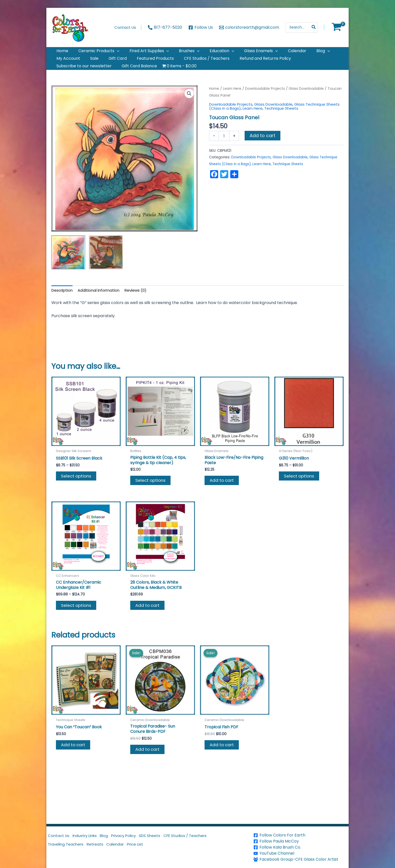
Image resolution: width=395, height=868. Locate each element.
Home (215, 101)
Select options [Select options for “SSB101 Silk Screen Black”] (77, 490)
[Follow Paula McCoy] (300, 841)
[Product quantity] (224, 148)
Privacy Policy (135, 837)
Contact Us (60, 837)
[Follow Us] (201, 27)
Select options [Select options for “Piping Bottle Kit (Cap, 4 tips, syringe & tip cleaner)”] (152, 494)
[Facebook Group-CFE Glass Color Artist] (300, 859)
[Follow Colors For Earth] (300, 835)
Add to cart (262, 148)
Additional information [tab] (101, 303)
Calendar (124, 849)
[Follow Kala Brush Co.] (300, 847)
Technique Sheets (299, 120)
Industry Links (90, 837)
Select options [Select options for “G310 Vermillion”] (300, 490)
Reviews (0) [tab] (140, 303)
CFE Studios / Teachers (204, 837)
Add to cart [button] (223, 494)
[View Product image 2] (106, 264)
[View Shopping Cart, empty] (336, 27)
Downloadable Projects (268, 101)
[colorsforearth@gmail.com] (249, 27)
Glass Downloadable (277, 116)
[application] (111, 53)
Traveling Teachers (68, 849)
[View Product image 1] (68, 264)
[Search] (314, 27)
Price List (147, 849)
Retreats (101, 849)
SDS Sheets (165, 837)
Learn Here (234, 101)
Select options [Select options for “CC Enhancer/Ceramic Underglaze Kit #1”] (77, 621)
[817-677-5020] (165, 27)
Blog (112, 837)
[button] (189, 106)
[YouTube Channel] (300, 853)
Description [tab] (63, 303)
